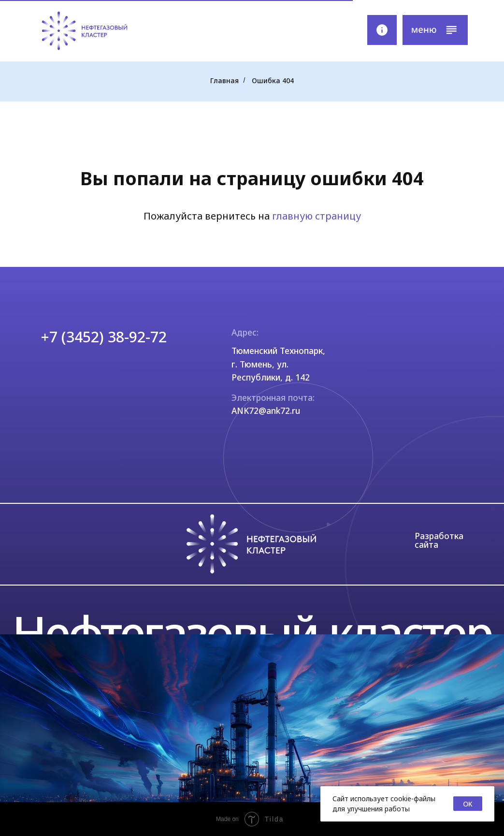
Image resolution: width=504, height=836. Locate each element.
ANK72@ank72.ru (266, 411)
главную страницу (317, 216)
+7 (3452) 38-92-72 (104, 337)
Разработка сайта (439, 540)
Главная (224, 81)
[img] (84, 31)
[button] (435, 30)
